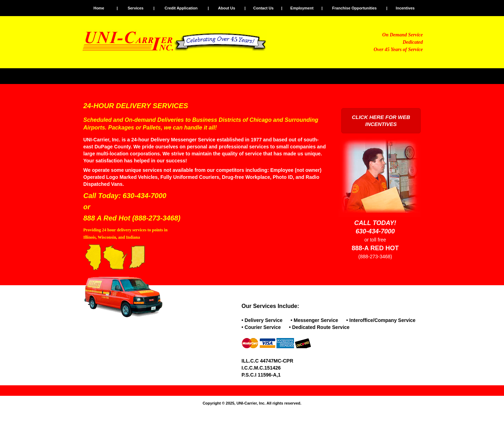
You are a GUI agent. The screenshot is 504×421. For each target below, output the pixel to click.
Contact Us (264, 8)
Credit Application (181, 8)
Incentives (405, 8)
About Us (227, 8)
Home (99, 8)
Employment (302, 8)
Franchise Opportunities (354, 8)
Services (136, 8)
